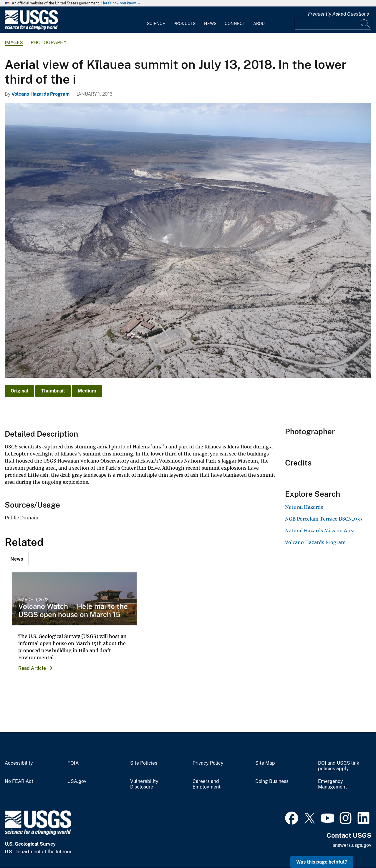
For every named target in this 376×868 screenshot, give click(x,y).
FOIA (73, 763)
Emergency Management (332, 784)
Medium (87, 391)
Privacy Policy (208, 763)
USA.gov (77, 781)
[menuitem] (156, 20)
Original (19, 391)
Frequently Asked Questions (338, 14)
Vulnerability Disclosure (144, 784)
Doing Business (272, 781)
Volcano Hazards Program (40, 94)
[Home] (31, 28)
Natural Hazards (304, 507)
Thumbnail (53, 391)
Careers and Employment (207, 784)
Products (184, 24)
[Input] (333, 24)
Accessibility (19, 763)
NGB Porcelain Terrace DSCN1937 (324, 519)
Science (156, 24)
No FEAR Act (19, 781)
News (210, 24)
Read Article (32, 668)
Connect (235, 24)
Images (14, 43)
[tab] (17, 559)
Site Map (265, 763)
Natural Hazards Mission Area (320, 531)
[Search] (365, 24)
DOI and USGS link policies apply (339, 766)
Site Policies (144, 763)
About (260, 24)
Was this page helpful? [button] (322, 862)
